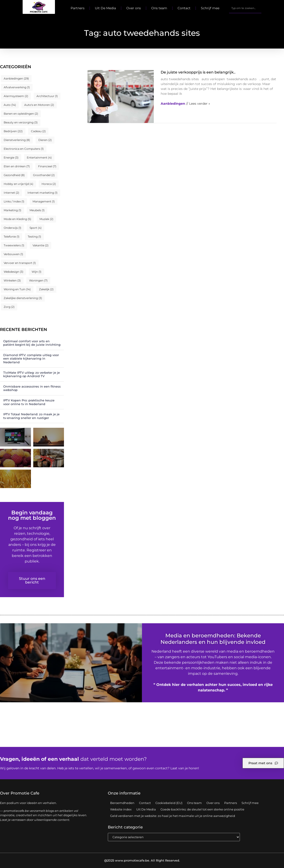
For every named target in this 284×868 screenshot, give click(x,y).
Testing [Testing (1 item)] (34, 237)
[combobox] (245, 8)
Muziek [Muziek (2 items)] (46, 219)
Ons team (159, 8)
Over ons (134, 8)
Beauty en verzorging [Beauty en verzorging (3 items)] (21, 122)
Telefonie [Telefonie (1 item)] (12, 237)
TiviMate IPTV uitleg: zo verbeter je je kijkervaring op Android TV (32, 374)
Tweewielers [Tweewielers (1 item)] (14, 245)
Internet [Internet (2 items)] (11, 193)
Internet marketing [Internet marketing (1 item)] (42, 193)
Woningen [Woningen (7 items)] (38, 280)
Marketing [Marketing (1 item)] (12, 210)
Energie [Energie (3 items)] (11, 157)
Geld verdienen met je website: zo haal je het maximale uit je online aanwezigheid (173, 816)
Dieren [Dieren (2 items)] (45, 140)
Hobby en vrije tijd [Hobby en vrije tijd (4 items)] (18, 184)
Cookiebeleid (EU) (169, 803)
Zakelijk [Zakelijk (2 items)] (46, 289)
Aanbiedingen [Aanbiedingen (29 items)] (16, 78)
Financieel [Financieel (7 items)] (47, 166)
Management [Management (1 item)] (44, 201)
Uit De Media (105, 8)
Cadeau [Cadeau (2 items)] (38, 131)
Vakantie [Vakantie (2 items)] (41, 245)
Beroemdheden (122, 803)
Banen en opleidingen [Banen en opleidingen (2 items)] (21, 114)
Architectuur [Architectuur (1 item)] (47, 96)
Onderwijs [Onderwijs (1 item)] (12, 228)
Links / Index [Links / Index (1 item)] (14, 201)
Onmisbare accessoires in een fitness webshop (32, 388)
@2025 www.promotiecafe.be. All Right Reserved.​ (142, 860)
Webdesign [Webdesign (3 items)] (14, 272)
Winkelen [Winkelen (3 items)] (12, 280)
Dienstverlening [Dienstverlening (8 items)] (17, 140)
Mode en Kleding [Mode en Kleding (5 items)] (17, 219)
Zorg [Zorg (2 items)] (9, 307)
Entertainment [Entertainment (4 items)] (39, 157)
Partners (78, 8)
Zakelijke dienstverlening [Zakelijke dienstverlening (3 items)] (23, 298)
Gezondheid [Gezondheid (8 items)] (14, 175)
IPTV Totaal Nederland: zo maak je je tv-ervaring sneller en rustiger (31, 416)
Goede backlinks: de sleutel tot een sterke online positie (202, 809)
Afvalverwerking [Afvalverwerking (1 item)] (17, 87)
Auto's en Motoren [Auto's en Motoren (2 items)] (39, 105)
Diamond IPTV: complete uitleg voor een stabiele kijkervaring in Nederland (31, 359)
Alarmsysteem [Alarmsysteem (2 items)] (16, 96)
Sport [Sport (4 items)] (36, 228)
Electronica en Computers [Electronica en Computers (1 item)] (24, 149)
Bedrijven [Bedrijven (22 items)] (13, 131)
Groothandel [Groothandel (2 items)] (44, 175)
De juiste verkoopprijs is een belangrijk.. (198, 72)
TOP (269, 851)
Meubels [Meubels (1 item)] (37, 210)
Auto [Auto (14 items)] (10, 105)
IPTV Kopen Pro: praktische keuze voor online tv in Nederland (29, 402)
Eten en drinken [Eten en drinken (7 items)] (17, 166)
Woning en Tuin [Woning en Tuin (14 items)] (17, 289)
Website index (121, 809)
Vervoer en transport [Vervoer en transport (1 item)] (20, 263)
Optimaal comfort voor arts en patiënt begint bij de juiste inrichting (32, 343)
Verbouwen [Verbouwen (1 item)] (13, 254)
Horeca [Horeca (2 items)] (49, 184)
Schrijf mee (210, 8)
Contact (184, 8)
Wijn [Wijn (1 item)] (36, 272)
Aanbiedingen (173, 104)
